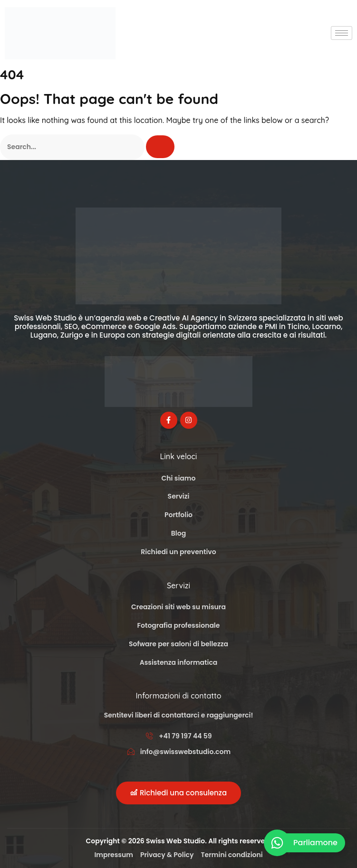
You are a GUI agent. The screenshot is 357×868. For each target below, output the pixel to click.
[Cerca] (160, 147)
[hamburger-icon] (342, 33)
